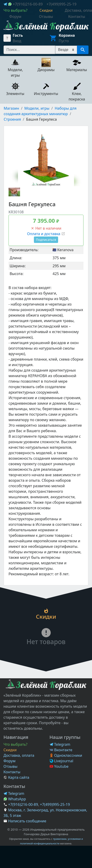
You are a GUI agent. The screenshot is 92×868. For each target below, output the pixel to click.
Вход (17, 41)
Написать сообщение (27, 821)
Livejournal (61, 761)
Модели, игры (37, 108)
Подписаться (46, 240)
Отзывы (10, 766)
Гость (18, 35)
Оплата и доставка (46, 234)
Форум (9, 761)
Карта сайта (16, 777)
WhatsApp (15, 799)
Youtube (59, 766)
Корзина (67, 35)
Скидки (10, 750)
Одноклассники (66, 755)
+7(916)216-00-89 (28, 4)
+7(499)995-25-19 (62, 4)
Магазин (11, 108)
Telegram (60, 744)
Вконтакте (61, 750)
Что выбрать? (15, 744)
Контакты (12, 772)
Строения (12, 119)
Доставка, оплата (19, 755)
